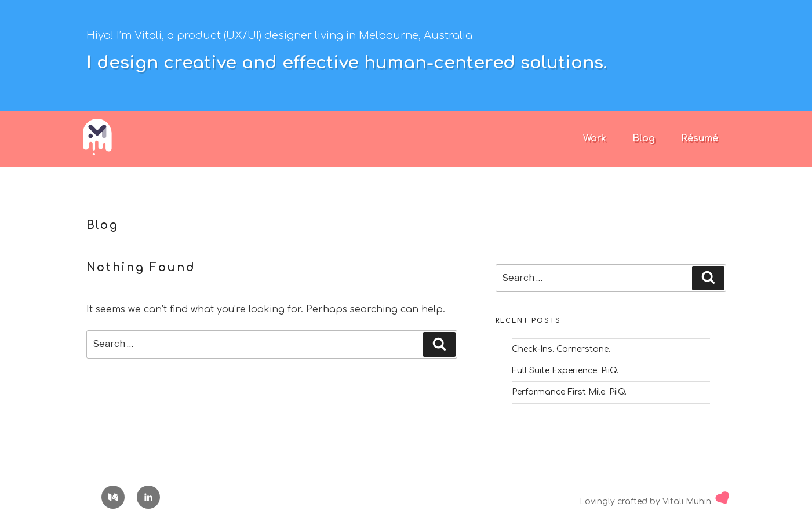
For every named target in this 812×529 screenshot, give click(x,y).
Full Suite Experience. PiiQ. (565, 371)
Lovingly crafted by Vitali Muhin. (654, 501)
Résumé (700, 138)
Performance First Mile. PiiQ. (569, 392)
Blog (644, 138)
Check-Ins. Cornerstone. (561, 349)
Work (595, 138)
